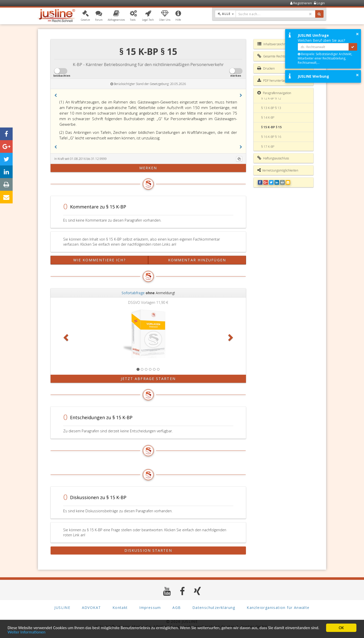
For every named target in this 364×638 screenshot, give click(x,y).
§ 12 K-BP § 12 (271, 98)
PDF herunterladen (273, 80)
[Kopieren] (239, 159)
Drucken (266, 68)
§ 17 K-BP (268, 147)
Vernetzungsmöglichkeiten (278, 170)
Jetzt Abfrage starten (148, 379)
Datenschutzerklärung (214, 608)
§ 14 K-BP (268, 118)
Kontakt (120, 608)
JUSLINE (62, 608)
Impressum (150, 608)
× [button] (357, 34)
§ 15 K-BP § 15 (271, 127)
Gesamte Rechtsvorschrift (278, 56)
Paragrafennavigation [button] (274, 93)
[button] (85, 16)
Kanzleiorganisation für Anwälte (278, 608)
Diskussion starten (148, 550)
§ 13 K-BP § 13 (271, 108)
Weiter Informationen (27, 632)
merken (148, 168)
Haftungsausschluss (273, 158)
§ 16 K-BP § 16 (271, 137)
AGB (177, 608)
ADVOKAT (92, 608)
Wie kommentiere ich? (99, 260)
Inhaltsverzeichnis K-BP (276, 44)
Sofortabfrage (133, 293)
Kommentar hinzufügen (197, 260)
